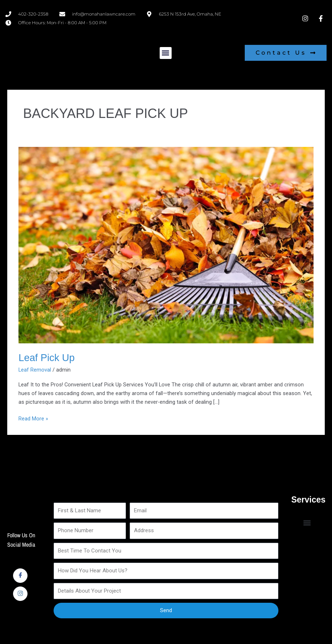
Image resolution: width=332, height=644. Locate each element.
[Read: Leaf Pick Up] (166, 245)
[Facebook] (20, 576)
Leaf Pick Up (47, 358)
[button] (166, 53)
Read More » (33, 418)
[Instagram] (20, 594)
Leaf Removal (35, 370)
